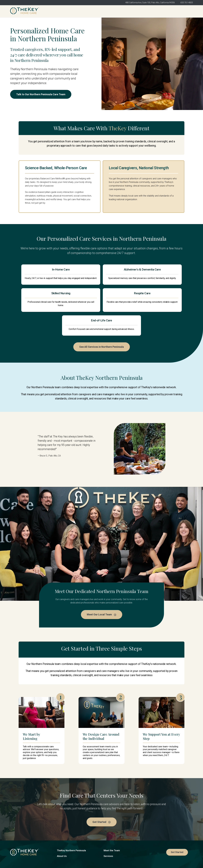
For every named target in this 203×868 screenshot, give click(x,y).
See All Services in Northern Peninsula (101, 328)
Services (108, 838)
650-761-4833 (187, 3)
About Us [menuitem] (103, 11)
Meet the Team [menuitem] (124, 11)
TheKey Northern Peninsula (71, 832)
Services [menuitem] (145, 11)
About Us (62, 838)
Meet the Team (112, 832)
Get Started (183, 11)
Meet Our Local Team (101, 596)
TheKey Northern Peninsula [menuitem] (77, 11)
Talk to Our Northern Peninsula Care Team (42, 94)
